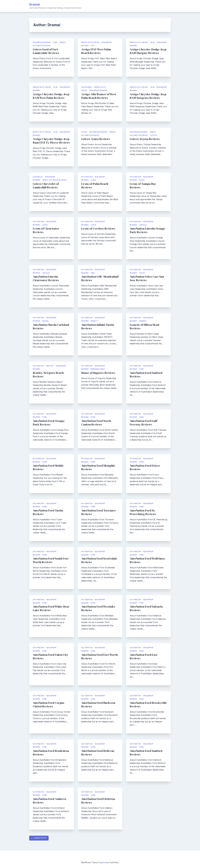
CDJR (152, 42)
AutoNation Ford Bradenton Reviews (51, 753)
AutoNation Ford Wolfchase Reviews (147, 560)
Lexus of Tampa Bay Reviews (143, 186)
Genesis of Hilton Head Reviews (144, 327)
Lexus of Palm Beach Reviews (95, 186)
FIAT (93, 46)
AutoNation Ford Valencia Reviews (146, 608)
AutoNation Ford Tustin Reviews (48, 512)
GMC (93, 273)
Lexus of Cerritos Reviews (98, 229)
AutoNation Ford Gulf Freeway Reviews (143, 423)
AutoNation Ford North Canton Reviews (96, 423)
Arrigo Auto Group (90, 42)
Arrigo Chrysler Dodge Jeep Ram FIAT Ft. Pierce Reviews (51, 141)
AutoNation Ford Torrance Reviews (98, 512)
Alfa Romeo (87, 87)
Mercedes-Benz (98, 369)
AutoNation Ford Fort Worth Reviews (99, 657)
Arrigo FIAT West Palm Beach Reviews (96, 51)
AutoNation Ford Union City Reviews (51, 657)
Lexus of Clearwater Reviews (46, 230)
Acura (84, 132)
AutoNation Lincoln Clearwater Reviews (46, 278)
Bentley (50, 366)
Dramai (35, 4)
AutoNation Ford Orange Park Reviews (49, 423)
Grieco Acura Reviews (96, 139)
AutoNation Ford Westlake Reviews (98, 608)
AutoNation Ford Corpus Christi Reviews (49, 705)
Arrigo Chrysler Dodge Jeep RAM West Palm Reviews (51, 96)
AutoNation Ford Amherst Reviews (50, 801)
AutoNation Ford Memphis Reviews (98, 467)
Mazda (45, 321)
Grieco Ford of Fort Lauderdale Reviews (46, 51)
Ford (55, 42)
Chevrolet (38, 177)
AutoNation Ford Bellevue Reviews (98, 753)
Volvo (142, 273)
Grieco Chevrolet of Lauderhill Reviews (46, 186)
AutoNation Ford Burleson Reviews (98, 705)
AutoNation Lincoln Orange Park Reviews (148, 230)
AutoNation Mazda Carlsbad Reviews (51, 327)
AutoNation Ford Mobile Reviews (48, 467)
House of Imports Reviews (98, 373)
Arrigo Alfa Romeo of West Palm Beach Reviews (99, 96)
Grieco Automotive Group (55, 180)
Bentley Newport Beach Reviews (48, 375)
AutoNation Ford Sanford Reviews (146, 375)
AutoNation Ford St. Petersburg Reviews (143, 512)
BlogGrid (102, 862)
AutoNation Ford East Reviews (144, 657)
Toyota (153, 135)
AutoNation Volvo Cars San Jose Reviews (147, 278)
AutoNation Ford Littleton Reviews (98, 801)
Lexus (93, 180)
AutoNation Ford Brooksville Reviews (148, 705)
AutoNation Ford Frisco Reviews (145, 467)
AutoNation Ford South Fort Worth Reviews (51, 560)
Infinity (94, 321)
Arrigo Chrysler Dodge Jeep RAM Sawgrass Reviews (148, 96)
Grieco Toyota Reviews (145, 139)
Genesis (143, 321)
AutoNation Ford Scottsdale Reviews (99, 560)
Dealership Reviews (42, 42)
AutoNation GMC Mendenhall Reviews (100, 278)
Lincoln (143, 225)
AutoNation (87, 177)
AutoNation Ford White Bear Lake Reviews (51, 608)
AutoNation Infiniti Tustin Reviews (98, 327)
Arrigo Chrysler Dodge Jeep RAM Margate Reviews (148, 51)
